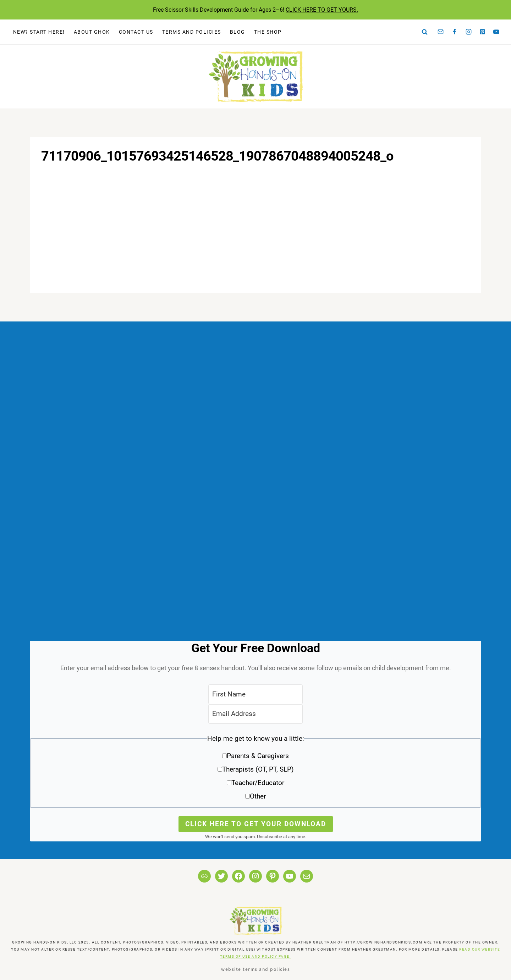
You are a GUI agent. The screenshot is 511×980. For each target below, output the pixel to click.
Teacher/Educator (258, 783)
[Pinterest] (483, 32)
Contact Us (136, 32)
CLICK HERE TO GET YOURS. (322, 10)
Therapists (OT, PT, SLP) (258, 769)
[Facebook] (455, 32)
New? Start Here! (39, 32)
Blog (238, 32)
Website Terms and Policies (255, 969)
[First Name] (255, 694)
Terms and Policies (192, 32)
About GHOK (92, 32)
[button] (255, 770)
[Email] (441, 32)
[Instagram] (468, 32)
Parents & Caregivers (258, 756)
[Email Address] (255, 714)
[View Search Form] (425, 32)
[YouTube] (496, 32)
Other (258, 796)
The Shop (268, 32)
